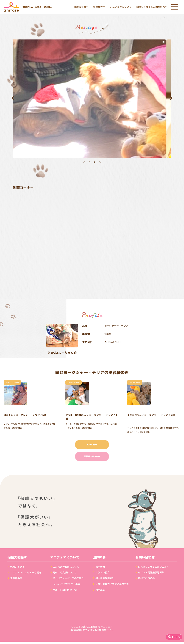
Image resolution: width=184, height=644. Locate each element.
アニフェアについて (121, 7)
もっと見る (92, 445)
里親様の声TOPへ (92, 456)
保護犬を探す (81, 7)
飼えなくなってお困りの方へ (152, 7)
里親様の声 (99, 7)
